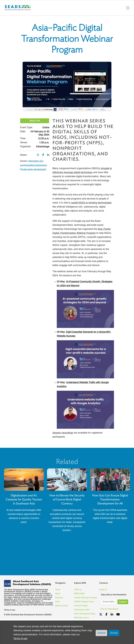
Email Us (103, 590)
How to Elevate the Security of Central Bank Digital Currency (67, 499)
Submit (123, 602)
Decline (101, 633)
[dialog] (67, 632)
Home (58, 590)
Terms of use (10, 610)
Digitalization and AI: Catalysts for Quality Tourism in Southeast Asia (24, 499)
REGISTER (35, 121)
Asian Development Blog (85, 614)
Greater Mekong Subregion (86, 598)
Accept (114, 633)
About (58, 594)
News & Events (62, 606)
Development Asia (82, 610)
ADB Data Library (82, 618)
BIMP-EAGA (79, 594)
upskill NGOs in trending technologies (91, 203)
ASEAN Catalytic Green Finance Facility (84, 604)
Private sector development (33, 170)
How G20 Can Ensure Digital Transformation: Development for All (110, 499)
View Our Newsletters (110, 609)
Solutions (59, 598)
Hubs (57, 602)
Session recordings (63, 433)
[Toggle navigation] (128, 8)
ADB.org (78, 590)
